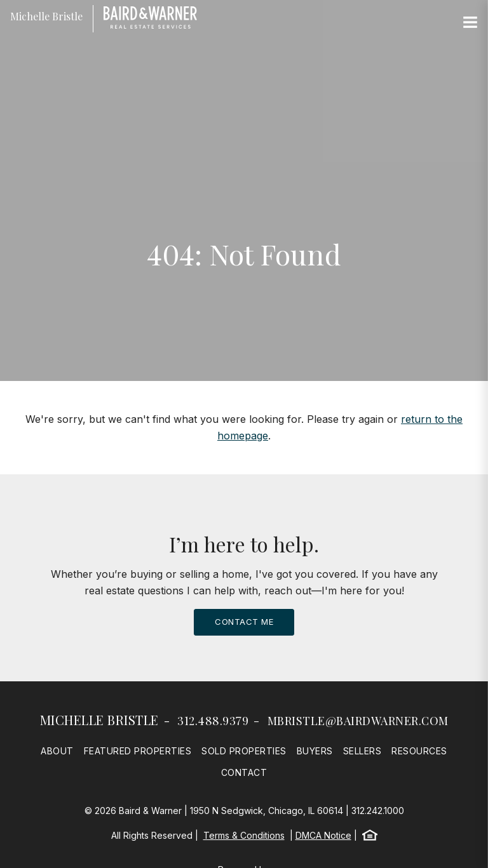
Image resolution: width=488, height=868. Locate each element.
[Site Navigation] (470, 23)
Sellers (363, 751)
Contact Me (244, 622)
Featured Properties (138, 751)
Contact (244, 772)
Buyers (315, 751)
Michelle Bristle (99, 720)
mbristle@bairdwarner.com (358, 721)
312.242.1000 (378, 811)
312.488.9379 (213, 721)
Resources (419, 751)
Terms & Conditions (244, 835)
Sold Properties (244, 751)
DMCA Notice (323, 835)
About (57, 751)
